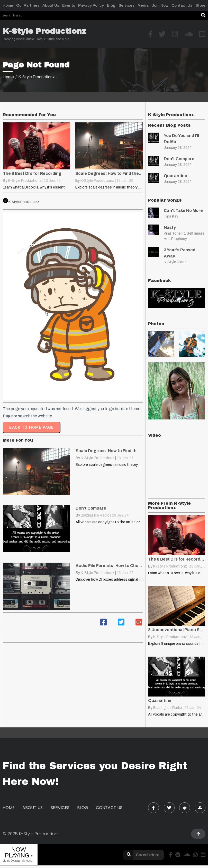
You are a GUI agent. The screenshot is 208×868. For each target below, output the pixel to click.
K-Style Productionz (25, 181)
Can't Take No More (183, 210)
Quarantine (175, 176)
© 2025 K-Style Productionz (31, 834)
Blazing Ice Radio (95, 515)
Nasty (170, 227)
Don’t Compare (179, 159)
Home (8, 77)
